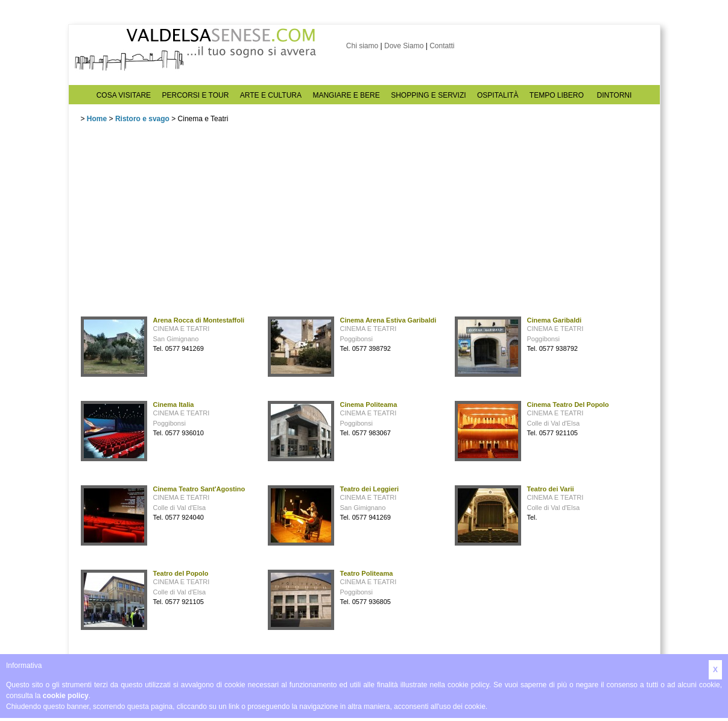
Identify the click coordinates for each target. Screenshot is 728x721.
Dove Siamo (404, 46)
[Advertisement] (171, 222)
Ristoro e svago (142, 119)
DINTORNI (615, 95)
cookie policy (66, 696)
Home (97, 119)
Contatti (442, 46)
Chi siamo (362, 46)
